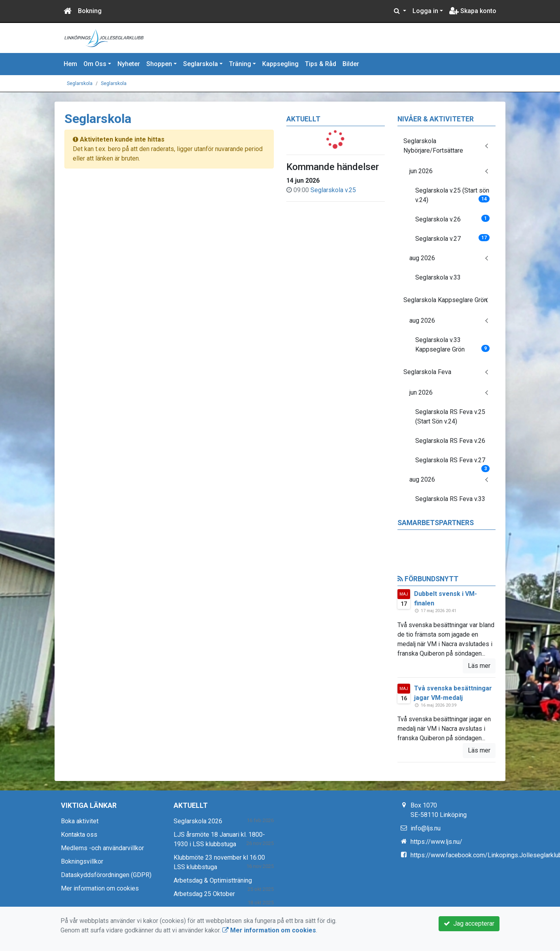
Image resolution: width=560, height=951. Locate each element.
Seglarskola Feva (427, 372)
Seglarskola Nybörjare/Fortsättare (433, 146)
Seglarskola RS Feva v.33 (450, 499)
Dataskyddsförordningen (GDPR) (106, 875)
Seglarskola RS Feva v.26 (450, 441)
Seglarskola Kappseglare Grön (445, 300)
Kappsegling (280, 64)
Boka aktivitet (80, 821)
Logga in (425, 11)
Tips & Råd (321, 64)
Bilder (351, 64)
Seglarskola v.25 (333, 190)
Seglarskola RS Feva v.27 (453, 463)
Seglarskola (201, 64)
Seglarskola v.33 (438, 277)
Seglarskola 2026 (198, 821)
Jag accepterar (469, 924)
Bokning (90, 11)
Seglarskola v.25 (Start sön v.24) (453, 195)
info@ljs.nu (426, 828)
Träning (240, 64)
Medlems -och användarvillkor (102, 848)
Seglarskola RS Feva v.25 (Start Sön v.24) (450, 417)
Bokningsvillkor (82, 861)
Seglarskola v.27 (453, 238)
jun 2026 (421, 171)
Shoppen (159, 64)
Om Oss (95, 64)
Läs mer (479, 666)
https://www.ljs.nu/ (436, 842)
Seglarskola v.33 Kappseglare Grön (453, 345)
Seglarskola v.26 (453, 219)
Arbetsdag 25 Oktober (204, 894)
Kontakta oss (79, 835)
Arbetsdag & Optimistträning (213, 880)
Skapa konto (473, 11)
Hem (70, 64)
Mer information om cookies (100, 888)
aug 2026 (422, 258)
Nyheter (129, 64)
